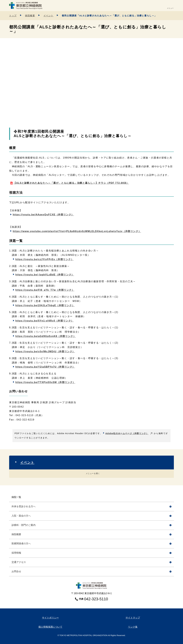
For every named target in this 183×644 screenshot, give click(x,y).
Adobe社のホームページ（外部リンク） (127, 433)
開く (170, 497)
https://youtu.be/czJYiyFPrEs (45, 259)
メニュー (170, 8)
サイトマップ (133, 618)
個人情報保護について (50, 627)
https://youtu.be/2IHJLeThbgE (45, 305)
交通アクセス (19, 562)
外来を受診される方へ (24, 506)
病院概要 (30, 16)
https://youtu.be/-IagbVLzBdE (45, 275)
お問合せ (16, 571)
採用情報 (16, 553)
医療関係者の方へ (21, 543)
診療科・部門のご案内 (24, 525)
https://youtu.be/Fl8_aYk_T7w (45, 290)
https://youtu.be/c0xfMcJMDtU (45, 351)
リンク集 (133, 627)
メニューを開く (93, 473)
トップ (13, 16)
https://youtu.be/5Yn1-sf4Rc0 (45, 321)
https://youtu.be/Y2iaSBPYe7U (45, 367)
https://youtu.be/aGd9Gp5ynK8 (46, 336)
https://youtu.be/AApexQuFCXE (43, 215)
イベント (48, 16)
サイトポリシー (50, 618)
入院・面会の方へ (21, 516)
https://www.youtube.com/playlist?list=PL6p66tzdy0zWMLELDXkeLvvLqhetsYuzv (77, 231)
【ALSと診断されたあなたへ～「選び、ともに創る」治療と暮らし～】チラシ (71, 183)
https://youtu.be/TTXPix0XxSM (45, 382)
